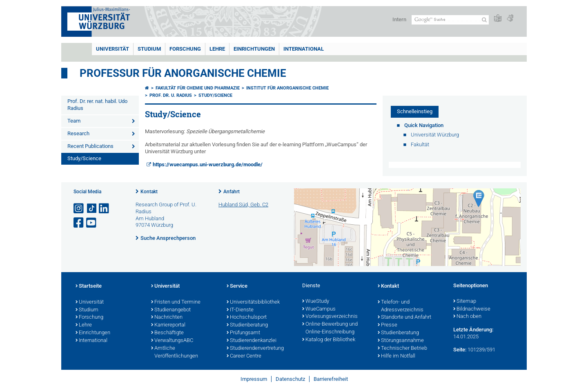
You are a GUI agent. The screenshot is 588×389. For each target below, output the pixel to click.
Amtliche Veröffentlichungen (175, 352)
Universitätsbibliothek (253, 302)
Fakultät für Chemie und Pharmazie (198, 88)
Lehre (217, 49)
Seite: (460, 350)
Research (78, 133)
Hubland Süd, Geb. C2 (243, 205)
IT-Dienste (240, 310)
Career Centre (244, 356)
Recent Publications (90, 146)
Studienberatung (247, 325)
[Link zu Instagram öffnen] (79, 209)
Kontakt (149, 192)
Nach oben (467, 317)
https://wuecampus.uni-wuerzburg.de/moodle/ (208, 164)
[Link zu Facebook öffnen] (79, 223)
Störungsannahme (401, 341)
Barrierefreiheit (331, 379)
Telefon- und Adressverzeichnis (401, 306)
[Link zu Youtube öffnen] (92, 223)
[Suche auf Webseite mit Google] (450, 20)
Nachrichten (167, 317)
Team (74, 121)
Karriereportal (168, 325)
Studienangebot (171, 310)
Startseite (89, 286)
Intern (399, 19)
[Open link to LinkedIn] (105, 209)
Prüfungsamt (243, 333)
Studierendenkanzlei (252, 341)
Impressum (254, 379)
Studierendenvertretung (255, 349)
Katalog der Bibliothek (329, 340)
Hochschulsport (247, 317)
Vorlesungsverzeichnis (330, 317)
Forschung (185, 49)
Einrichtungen (254, 49)
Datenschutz (290, 379)
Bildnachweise (472, 309)
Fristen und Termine (176, 302)
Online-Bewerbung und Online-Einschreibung (330, 328)
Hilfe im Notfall (396, 356)
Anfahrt (232, 192)
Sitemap (465, 302)
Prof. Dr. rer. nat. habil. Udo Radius (97, 105)
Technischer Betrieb (402, 349)
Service (237, 286)
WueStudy (316, 302)
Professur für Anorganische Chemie (183, 73)
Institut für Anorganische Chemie (287, 88)
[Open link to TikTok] (92, 209)
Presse (388, 325)
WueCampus (319, 309)
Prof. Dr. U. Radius (171, 95)
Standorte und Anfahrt (404, 317)
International (304, 49)
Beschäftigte (167, 333)
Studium (149, 49)
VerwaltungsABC (172, 341)
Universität (112, 49)
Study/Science (84, 158)
